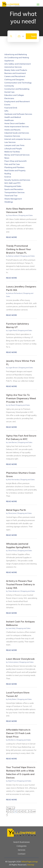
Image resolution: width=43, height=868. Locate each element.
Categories (21, 846)
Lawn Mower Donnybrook (20, 659)
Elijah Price (12, 781)
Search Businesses (21, 842)
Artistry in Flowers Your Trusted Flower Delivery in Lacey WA (20, 584)
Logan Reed (12, 330)
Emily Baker (12, 699)
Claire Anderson (14, 591)
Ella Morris (12, 740)
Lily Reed (11, 405)
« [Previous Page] (9, 811)
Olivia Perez (12, 551)
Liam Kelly (12, 628)
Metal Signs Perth (16, 510)
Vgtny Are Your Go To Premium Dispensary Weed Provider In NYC (21, 398)
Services (22, 850)
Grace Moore (13, 215)
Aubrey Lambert (14, 256)
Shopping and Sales (26, 215)
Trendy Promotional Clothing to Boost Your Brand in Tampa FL (19, 249)
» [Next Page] (30, 811)
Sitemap (31, 865)
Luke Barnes (13, 442)
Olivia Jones (12, 513)
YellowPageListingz (29, 862)
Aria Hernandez (14, 480)
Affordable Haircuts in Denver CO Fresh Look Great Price (18, 733)
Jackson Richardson (15, 293)
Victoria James (13, 662)
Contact (22, 854)
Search (34, 36)
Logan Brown (13, 368)
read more (11, 237)
